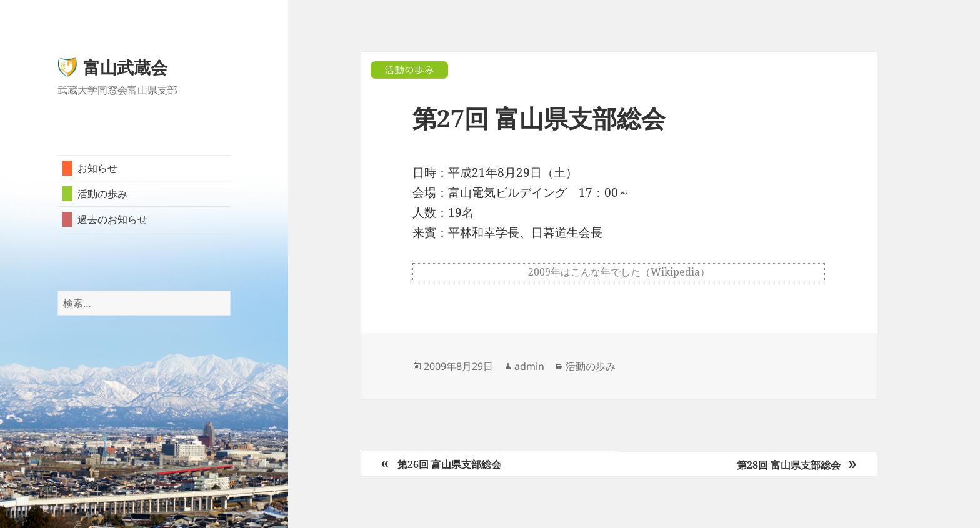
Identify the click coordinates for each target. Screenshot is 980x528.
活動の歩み (102, 194)
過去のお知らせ (112, 219)
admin (529, 366)
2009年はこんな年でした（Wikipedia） (619, 272)
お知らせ (97, 168)
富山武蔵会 (125, 67)
